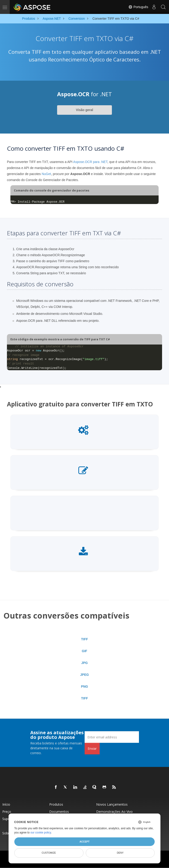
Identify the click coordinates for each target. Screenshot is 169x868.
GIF (84, 651)
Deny (120, 853)
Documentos (59, 812)
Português (138, 7)
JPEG (84, 675)
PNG (84, 686)
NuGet (46, 174)
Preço (7, 812)
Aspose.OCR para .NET (90, 162)
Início (6, 804)
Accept (84, 842)
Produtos (56, 804)
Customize (49, 853)
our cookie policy (41, 833)
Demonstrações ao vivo (114, 812)
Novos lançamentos (112, 804)
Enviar (92, 748)
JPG (84, 663)
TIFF (85, 639)
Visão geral (84, 110)
